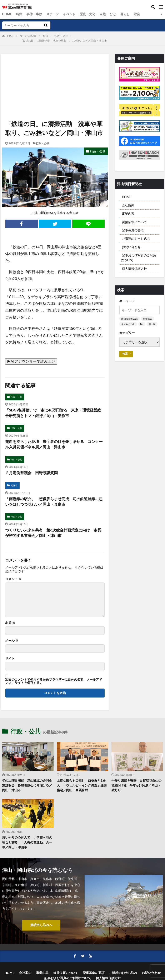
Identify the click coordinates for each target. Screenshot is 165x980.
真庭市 (14, 486)
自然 (102, 14)
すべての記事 (28, 36)
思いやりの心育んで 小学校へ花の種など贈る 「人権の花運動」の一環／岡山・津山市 (27, 842)
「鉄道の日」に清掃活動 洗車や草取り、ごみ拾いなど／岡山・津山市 (64, 41)
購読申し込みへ (41, 925)
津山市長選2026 (129, 319)
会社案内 (128, 205)
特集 (19, 14)
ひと (113, 14)
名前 (10, 623)
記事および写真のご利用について (139, 258)
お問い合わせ (131, 247)
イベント (69, 14)
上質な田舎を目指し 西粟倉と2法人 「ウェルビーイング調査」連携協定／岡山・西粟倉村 (82, 785)
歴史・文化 (87, 14)
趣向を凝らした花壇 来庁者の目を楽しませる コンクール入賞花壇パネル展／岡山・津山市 (54, 444)
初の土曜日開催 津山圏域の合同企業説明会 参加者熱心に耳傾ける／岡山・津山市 (27, 785)
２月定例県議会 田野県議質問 (31, 473)
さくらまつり (128, 324)
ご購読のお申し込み (136, 239)
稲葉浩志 (147, 319)
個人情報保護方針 (134, 269)
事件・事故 (34, 14)
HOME (7, 14)
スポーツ (52, 14)
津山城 (152, 324)
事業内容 (128, 214)
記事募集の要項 (133, 230)
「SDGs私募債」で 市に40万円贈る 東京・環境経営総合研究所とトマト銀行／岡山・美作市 (53, 413)
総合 (137, 14)
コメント (13, 579)
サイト (10, 658)
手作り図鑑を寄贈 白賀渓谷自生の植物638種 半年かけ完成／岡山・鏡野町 (136, 785)
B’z (142, 324)
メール (12, 641)
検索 (125, 354)
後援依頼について (134, 222)
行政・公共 (61, 36)
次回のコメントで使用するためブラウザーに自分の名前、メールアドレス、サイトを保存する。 (54, 681)
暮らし (125, 14)
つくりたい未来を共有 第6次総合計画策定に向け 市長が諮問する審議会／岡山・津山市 (53, 533)
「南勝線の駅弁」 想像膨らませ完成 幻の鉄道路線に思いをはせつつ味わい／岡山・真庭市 (54, 502)
